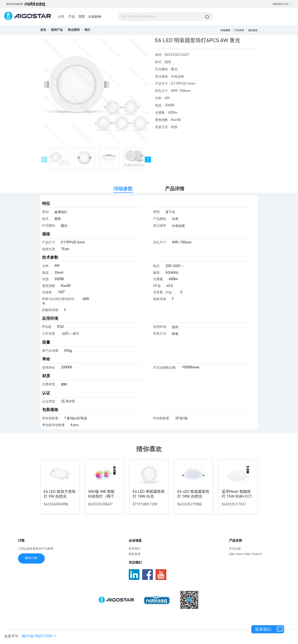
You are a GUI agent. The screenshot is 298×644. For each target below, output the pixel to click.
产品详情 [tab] (175, 189)
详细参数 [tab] (123, 189)
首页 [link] (43, 30)
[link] (57, 30)
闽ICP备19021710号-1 (39, 636)
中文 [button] (288, 4)
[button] (148, 160)
